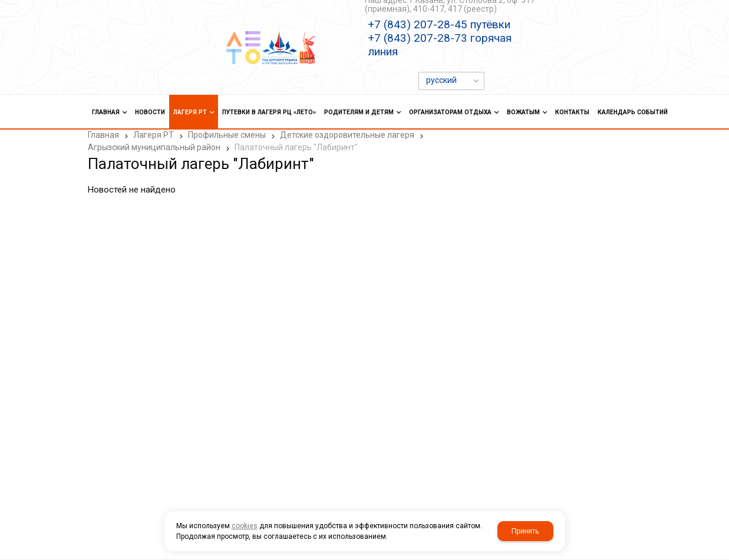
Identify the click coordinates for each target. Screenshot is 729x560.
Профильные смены (227, 135)
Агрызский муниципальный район (154, 147)
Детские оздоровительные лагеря (347, 135)
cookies (245, 526)
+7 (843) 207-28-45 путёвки (439, 24)
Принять (525, 531)
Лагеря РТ (154, 135)
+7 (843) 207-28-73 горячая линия (440, 45)
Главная (103, 135)
